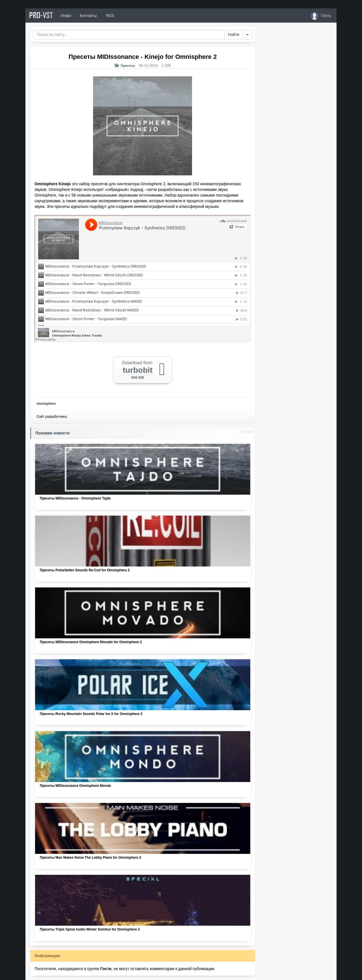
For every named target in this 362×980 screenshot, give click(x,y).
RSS (113, 16)
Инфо (69, 16)
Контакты (91, 16)
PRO (42, 16)
